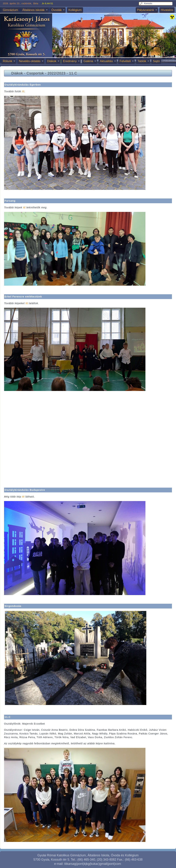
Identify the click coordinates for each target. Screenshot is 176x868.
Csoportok (35, 73)
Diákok (52, 61)
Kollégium (75, 10)
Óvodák (57, 10)
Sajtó (156, 61)
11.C (73, 73)
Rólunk (8, 61)
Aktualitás (106, 61)
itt (23, 91)
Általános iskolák (33, 10)
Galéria (88, 61)
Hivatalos (167, 10)
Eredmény (70, 61)
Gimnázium (10, 10)
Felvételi (125, 61)
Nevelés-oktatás (30, 61)
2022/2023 (57, 73)
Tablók (142, 61)
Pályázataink (146, 10)
